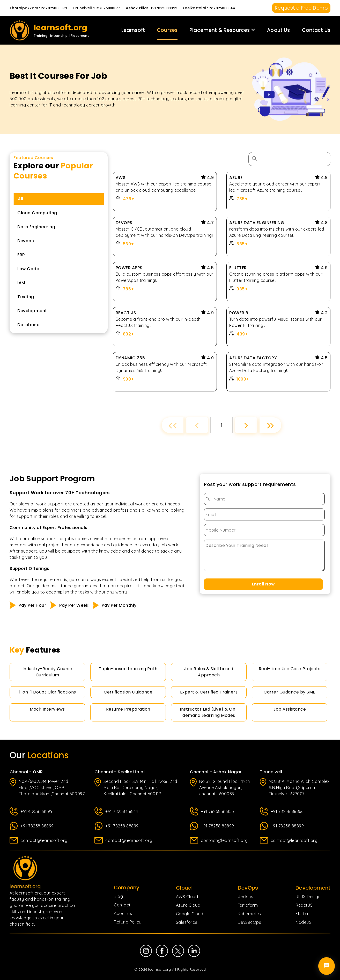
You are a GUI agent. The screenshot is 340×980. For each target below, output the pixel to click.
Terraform (248, 905)
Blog (118, 896)
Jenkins (246, 897)
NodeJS (304, 922)
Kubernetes (249, 914)
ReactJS (304, 905)
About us (123, 913)
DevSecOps (250, 922)
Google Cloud (190, 914)
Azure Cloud (188, 905)
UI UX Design (308, 897)
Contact (122, 905)
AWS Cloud (187, 897)
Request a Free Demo (301, 8)
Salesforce (187, 922)
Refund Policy (128, 922)
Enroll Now (264, 584)
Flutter (302, 914)
